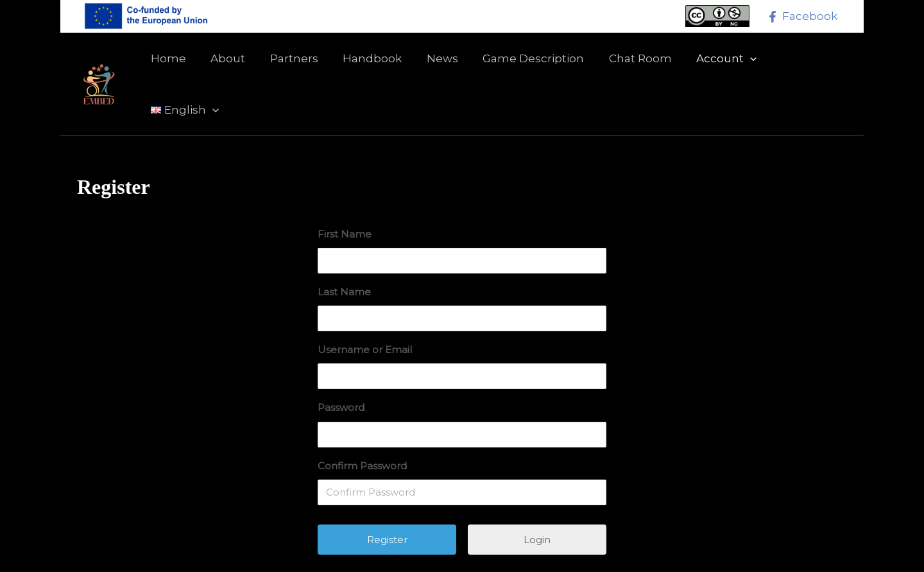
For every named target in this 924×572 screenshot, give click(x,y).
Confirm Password (362, 425)
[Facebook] (802, 17)
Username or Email (365, 309)
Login (537, 499)
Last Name (344, 251)
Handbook (368, 64)
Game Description (523, 64)
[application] (734, 64)
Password (341, 367)
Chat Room (627, 64)
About (229, 64)
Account (710, 64)
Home (172, 64)
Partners (292, 64)
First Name (345, 194)
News (435, 64)
